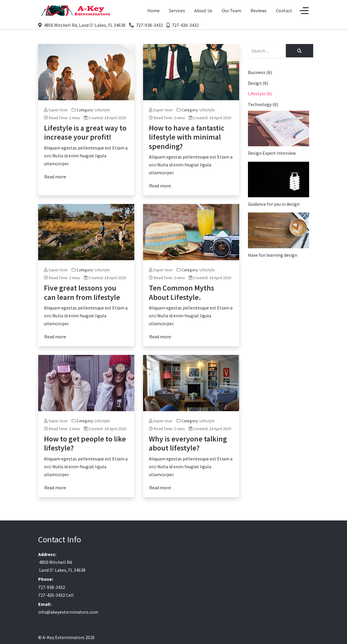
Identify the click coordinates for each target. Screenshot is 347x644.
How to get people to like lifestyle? (85, 443)
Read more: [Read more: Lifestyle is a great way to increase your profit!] (56, 177)
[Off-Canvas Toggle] (304, 11)
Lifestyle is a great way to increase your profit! (85, 132)
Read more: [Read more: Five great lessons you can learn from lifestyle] (56, 337)
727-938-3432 (149, 25)
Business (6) (260, 72)
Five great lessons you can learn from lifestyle (82, 292)
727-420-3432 (185, 25)
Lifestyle (102, 110)
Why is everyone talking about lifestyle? (188, 443)
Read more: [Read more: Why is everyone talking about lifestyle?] (160, 488)
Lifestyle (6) (260, 94)
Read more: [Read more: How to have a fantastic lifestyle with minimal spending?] (160, 186)
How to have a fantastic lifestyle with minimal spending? (187, 137)
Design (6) (258, 83)
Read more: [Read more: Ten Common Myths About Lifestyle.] (160, 337)
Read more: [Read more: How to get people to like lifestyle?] (56, 488)
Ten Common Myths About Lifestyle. (182, 292)
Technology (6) (263, 104)
